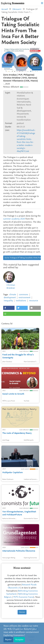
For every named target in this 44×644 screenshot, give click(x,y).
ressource (34, 301)
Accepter (19, 640)
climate (13, 295)
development (10, 298)
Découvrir (17, 9)
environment (25, 298)
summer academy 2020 (14, 219)
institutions (21, 301)
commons (24, 295)
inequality (8, 301)
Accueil (5, 9)
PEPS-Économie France (23, 597)
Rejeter (8, 640)
